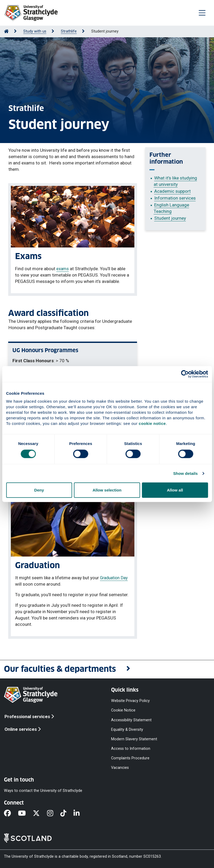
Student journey (170, 218)
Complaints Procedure (130, 758)
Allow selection (107, 490)
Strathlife (69, 31)
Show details (186, 473)
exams (63, 269)
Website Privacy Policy (130, 701)
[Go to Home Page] (6, 31)
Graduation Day (114, 578)
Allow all (175, 490)
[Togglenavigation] (202, 13)
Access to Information (131, 749)
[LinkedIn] (80, 814)
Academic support (172, 191)
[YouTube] (25, 814)
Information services (175, 198)
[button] (107, 669)
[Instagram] (54, 814)
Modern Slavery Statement (134, 739)
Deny (39, 490)
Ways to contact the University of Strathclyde (43, 791)
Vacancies (120, 768)
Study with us (35, 31)
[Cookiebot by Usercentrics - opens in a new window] (185, 374)
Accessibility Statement (131, 720)
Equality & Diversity (127, 729)
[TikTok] (67, 814)
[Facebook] (11, 814)
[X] (40, 814)
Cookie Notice (123, 710)
